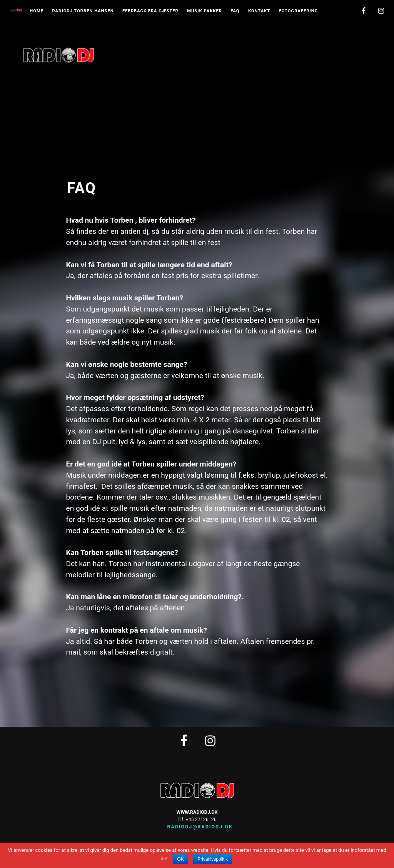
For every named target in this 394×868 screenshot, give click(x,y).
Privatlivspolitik (213, 859)
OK (180, 859)
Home (37, 11)
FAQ (235, 11)
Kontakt (259, 11)
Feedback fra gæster (150, 11)
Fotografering (299, 11)
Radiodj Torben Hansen (83, 11)
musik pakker (205, 11)
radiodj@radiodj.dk (197, 827)
